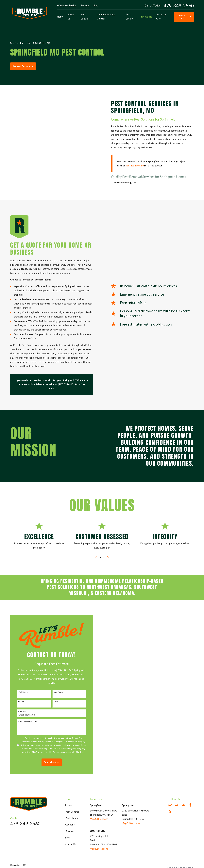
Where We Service (67, 6)
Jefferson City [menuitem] (161, 17)
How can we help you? (24, 721)
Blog (96, 6)
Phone (17, 702)
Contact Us (185, 17)
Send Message (47, 762)
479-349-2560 (179, 6)
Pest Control (72, 812)
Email (52, 702)
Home (68, 805)
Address (17, 712)
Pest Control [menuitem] (85, 17)
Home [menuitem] (60, 17)
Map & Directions (99, 819)
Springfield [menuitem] (147, 17)
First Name (18, 692)
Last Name (54, 692)
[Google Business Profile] (170, 805)
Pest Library (72, 818)
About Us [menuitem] (71, 17)
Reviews (85, 6)
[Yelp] (170, 812)
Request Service (23, 66)
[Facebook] (190, 805)
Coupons (70, 825)
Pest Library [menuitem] (129, 17)
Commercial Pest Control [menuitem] (106, 17)
